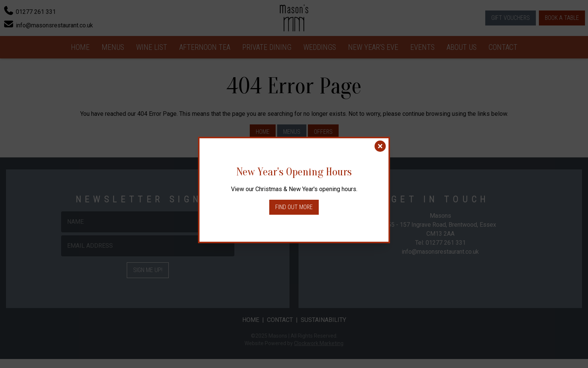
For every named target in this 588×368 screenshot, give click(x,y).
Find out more (294, 207)
